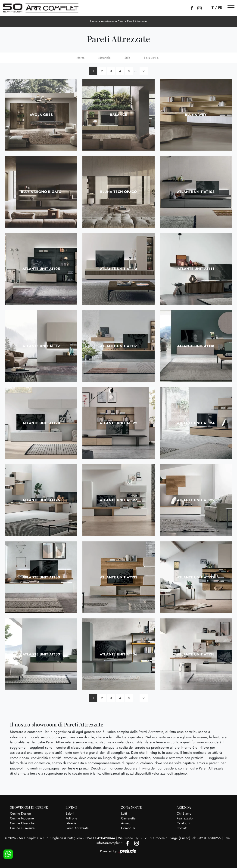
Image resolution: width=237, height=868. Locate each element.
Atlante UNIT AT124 (196, 423)
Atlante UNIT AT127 (118, 500)
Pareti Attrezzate (137, 21)
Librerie (71, 823)
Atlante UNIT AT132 (196, 577)
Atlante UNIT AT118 (196, 346)
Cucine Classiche (22, 823)
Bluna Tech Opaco (119, 192)
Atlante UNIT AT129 (196, 500)
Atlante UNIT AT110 (119, 269)
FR (220, 8)
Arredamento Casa (112, 21)
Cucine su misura (22, 828)
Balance (118, 114)
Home (94, 21)
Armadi (126, 823)
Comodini (128, 828)
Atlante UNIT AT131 (118, 577)
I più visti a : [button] (152, 58)
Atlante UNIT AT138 (196, 654)
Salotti (70, 813)
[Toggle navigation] (231, 8)
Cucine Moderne (22, 818)
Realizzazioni (186, 818)
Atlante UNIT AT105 (41, 269)
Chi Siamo (184, 813)
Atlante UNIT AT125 (41, 500)
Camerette (128, 818)
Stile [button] (127, 58)
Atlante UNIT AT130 (41, 577)
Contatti (182, 828)
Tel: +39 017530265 (207, 838)
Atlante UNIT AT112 (41, 346)
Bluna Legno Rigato (41, 192)
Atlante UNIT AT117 (118, 346)
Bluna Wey (196, 114)
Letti (124, 813)
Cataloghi (183, 823)
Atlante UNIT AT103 (196, 192)
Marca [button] (80, 58)
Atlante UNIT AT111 (196, 269)
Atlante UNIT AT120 (41, 423)
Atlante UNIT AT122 (119, 423)
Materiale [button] (104, 58)
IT (212, 8)
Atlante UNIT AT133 (41, 654)
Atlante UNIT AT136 (119, 654)
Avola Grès (41, 114)
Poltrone (71, 818)
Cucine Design (20, 813)
